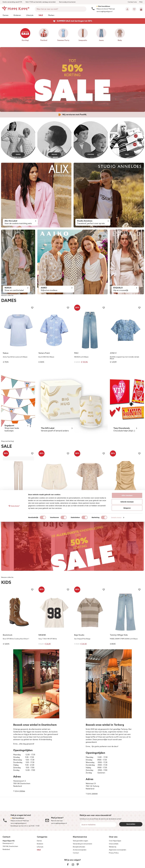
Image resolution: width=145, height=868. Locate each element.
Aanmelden (131, 824)
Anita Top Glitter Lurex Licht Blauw (15, 357)
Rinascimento (80, 499)
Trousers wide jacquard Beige (13, 503)
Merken (51, 15)
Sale (41, 15)
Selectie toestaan (127, 848)
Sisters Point (44, 353)
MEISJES (54, 154)
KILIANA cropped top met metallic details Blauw (125, 358)
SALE (127, 154)
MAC (76, 353)
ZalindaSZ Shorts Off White (48, 503)
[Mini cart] (141, 9)
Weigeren (127, 854)
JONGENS (91, 154)
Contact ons (132, 2)
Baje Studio (79, 635)
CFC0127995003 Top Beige (84, 503)
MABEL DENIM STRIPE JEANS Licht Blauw (124, 639)
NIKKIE (113, 499)
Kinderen (17, 15)
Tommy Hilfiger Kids (119, 635)
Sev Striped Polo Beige (82, 639)
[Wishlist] (134, 9)
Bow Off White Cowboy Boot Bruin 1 (16, 639)
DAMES (18, 154)
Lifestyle (30, 15)
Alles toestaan (127, 842)
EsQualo (7, 499)
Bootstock (8, 635)
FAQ (141, 2)
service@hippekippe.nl (59, 823)
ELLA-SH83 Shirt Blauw (46, 357)
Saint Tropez (44, 499)
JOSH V (113, 353)
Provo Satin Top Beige (118, 503)
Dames (6, 15)
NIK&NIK (42, 635)
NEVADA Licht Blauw (81, 357)
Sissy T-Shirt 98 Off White (48, 639)
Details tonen (116, 864)
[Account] (127, 9)
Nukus (6, 353)
